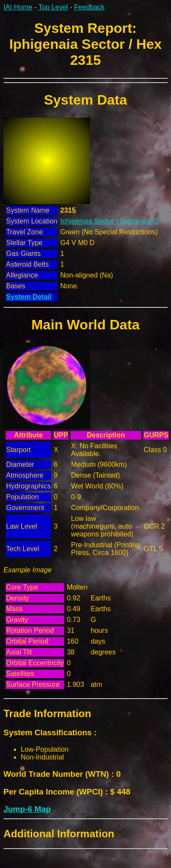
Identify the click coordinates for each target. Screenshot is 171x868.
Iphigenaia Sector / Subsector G (109, 221)
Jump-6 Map (27, 809)
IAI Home (18, 7)
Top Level (53, 7)
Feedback (89, 7)
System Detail (29, 297)
